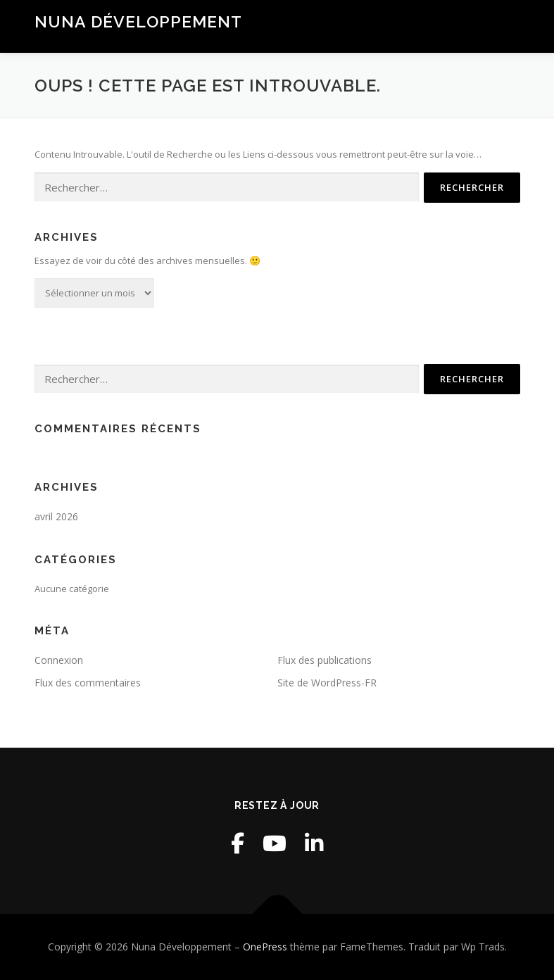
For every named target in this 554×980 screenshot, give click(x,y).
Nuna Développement (138, 21)
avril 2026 (56, 516)
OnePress (265, 947)
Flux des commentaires (88, 683)
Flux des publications (325, 660)
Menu (508, 26)
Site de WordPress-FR (327, 683)
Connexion (59, 660)
